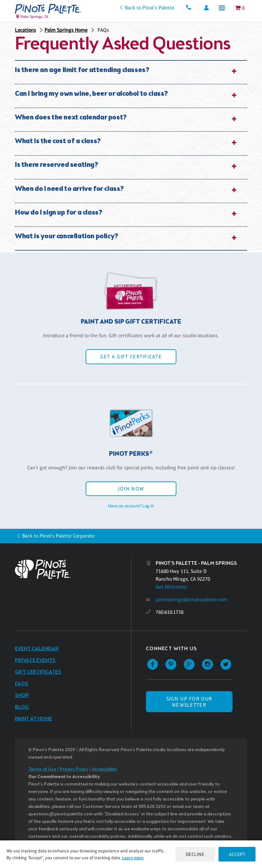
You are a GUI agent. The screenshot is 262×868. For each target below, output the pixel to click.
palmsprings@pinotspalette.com (191, 599)
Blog (22, 707)
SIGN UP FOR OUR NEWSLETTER (189, 702)
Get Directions (171, 587)
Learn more (133, 858)
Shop (22, 695)
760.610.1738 (170, 612)
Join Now (131, 489)
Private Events (35, 660)
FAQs (103, 30)
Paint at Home (34, 719)
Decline (195, 854)
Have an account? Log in (131, 506)
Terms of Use (42, 769)
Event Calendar (37, 649)
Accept (237, 854)
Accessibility (104, 769)
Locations (25, 30)
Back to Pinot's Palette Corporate (58, 536)
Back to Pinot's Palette (150, 8)
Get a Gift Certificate (131, 357)
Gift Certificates (38, 672)
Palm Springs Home (66, 30)
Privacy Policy (74, 769)
